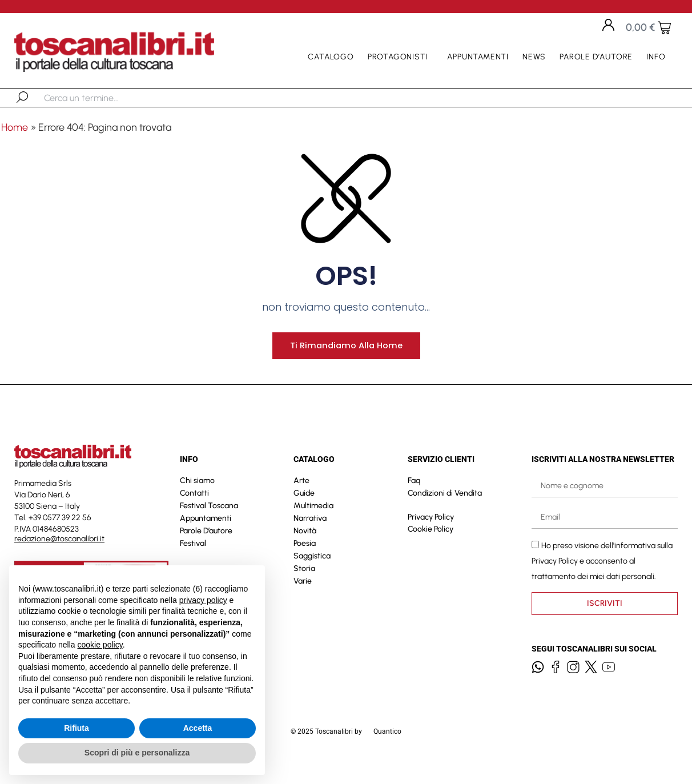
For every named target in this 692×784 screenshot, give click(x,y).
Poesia (305, 561)
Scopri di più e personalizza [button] (137, 753)
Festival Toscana (209, 523)
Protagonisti (401, 57)
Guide (304, 511)
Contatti (194, 511)
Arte (301, 498)
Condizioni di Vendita (445, 511)
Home (15, 127)
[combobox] (103, 98)
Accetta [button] (198, 728)
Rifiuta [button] (77, 728)
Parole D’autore (596, 57)
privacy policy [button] (203, 600)
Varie (303, 599)
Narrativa (310, 536)
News (534, 57)
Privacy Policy (431, 535)
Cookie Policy (431, 547)
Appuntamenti (478, 57)
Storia (304, 586)
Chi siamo (197, 498)
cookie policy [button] (100, 645)
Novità (305, 548)
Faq (414, 498)
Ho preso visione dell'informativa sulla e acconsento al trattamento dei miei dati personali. (602, 579)
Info (659, 57)
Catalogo (331, 57)
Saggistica (312, 574)
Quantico (387, 749)
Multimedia (313, 523)
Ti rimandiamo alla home (346, 363)
